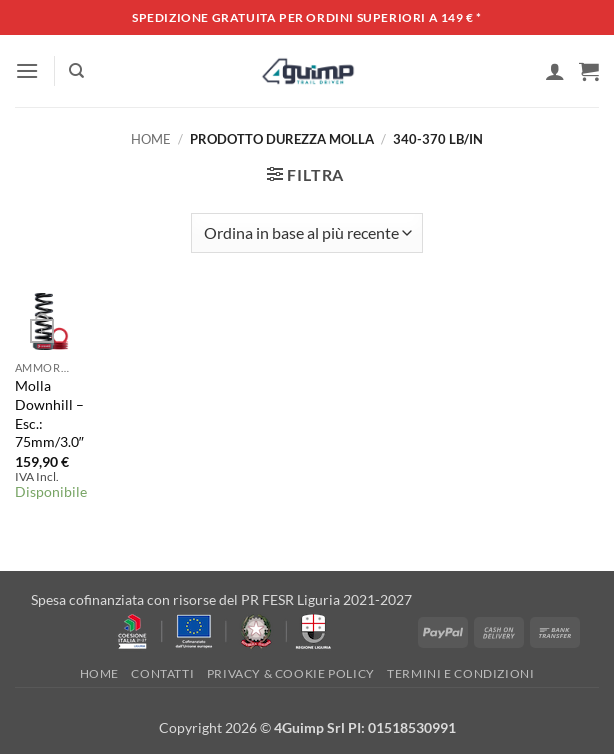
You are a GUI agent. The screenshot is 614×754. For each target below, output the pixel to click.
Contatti (162, 673)
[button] (27, 70)
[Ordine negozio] (306, 233)
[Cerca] (76, 71)
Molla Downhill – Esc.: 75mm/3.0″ (49, 413)
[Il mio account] (555, 71)
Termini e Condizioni (460, 673)
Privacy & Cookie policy (291, 673)
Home (151, 139)
